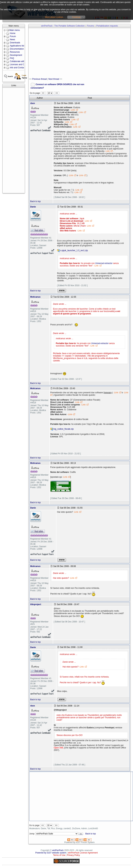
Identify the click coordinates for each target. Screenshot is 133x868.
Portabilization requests (107, 26)
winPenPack (58, 850)
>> (57, 93)
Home (13, 33)
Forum (13, 36)
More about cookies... (55, 17)
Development (16, 55)
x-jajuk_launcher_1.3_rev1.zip (74, 250)
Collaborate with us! (19, 61)
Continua (76, 17)
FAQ (12, 58)
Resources (15, 52)
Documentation (17, 49)
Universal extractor (104, 263)
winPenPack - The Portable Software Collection (63, 26)
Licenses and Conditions (21, 64)
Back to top (35, 201)
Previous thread (39, 79)
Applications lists (18, 46)
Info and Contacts (18, 68)
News (12, 40)
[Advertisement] (14, 140)
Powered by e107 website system (51, 853)
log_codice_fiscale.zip (64, 429)
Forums (91, 26)
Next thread (54, 79)
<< (43, 93)
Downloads (15, 43)
